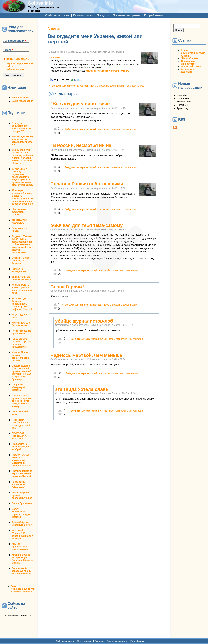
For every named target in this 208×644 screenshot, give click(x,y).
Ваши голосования (22, 101)
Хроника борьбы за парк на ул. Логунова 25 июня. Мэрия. (22, 559)
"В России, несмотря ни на (81, 145)
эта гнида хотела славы (82, 389)
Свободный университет (188, 62)
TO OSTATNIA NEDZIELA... (19, 221)
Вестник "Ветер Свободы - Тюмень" (21, 261)
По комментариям (126, 15)
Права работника (191, 66)
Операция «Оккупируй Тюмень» (19, 387)
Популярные (83, 15)
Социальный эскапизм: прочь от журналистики (21, 571)
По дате (103, 15)
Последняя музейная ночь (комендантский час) (21, 424)
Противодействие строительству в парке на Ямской (22, 474)
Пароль (8, 50)
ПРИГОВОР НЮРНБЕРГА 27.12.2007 (19, 436)
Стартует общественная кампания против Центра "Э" (22, 127)
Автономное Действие (188, 70)
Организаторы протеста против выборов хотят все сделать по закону (21, 401)
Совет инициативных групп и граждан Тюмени (21, 513)
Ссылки (55, 57)
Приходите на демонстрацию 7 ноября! (21, 447)
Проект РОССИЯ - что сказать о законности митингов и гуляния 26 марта (22, 460)
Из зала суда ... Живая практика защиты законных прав (22, 289)
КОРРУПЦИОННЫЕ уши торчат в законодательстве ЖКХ (22, 141)
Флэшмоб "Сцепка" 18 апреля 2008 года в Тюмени (23, 535)
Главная (54, 29)
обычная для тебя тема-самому (87, 225)
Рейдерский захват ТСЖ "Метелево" (19, 485)
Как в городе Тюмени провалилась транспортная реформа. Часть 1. (22, 304)
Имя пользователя (14, 41)
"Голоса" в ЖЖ (190, 58)
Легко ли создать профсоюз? (22, 332)
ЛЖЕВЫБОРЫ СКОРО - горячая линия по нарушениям (21, 343)
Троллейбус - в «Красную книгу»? (22, 524)
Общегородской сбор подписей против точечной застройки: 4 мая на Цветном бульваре (21, 373)
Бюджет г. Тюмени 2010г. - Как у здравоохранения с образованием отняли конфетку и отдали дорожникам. (22, 244)
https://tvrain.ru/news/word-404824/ (107, 71)
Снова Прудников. (22, 503)
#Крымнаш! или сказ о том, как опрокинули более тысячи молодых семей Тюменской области (22, 157)
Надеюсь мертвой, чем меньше (86, 355)
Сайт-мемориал (57, 15)
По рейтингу (154, 15)
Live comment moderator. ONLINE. (19, 212)
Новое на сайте (20, 98)
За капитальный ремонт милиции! (22, 278)
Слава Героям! (67, 287)
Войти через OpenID (18, 59)
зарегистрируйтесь (78, 86)
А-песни (186, 56)
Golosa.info (40, 3)
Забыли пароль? (16, 69)
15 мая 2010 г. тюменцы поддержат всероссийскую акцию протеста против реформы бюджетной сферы (22, 177)
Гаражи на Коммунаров (19, 270)
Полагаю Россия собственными (87, 184)
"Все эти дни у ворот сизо (80, 104)
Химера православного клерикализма (20, 547)
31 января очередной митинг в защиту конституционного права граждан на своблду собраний (22, 197)
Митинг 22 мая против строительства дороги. (20, 356)
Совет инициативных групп (193, 52)
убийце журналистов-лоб (84, 321)
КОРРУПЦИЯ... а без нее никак (21, 324)
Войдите (57, 86)
